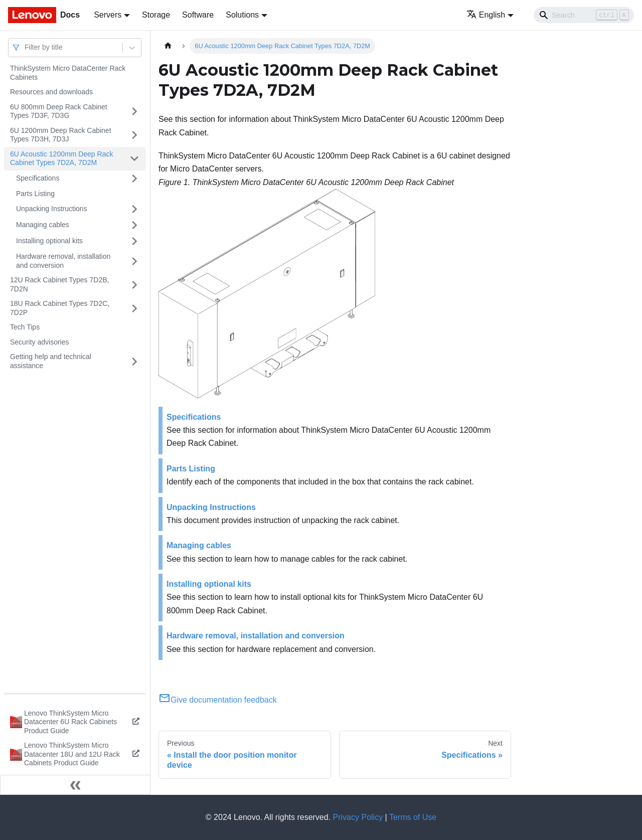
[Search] (584, 15)
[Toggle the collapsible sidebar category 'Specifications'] (134, 179)
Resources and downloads (51, 92)
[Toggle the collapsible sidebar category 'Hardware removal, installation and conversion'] (134, 261)
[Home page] (168, 46)
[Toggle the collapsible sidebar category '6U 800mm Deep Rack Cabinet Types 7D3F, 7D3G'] (134, 112)
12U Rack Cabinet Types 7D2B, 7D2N (59, 284)
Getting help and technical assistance (51, 361)
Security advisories (40, 342)
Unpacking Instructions (52, 209)
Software (198, 15)
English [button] (486, 15)
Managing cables (43, 225)
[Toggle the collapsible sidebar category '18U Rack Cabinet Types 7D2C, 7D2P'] (134, 308)
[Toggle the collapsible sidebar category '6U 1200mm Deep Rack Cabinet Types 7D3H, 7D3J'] (134, 135)
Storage (156, 15)
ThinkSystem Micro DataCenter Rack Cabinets (68, 73)
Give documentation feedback (218, 700)
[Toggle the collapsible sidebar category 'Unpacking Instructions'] (134, 209)
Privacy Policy (358, 817)
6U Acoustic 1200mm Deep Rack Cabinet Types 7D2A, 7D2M (61, 158)
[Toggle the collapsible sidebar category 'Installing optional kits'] (134, 241)
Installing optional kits (49, 241)
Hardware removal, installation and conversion (63, 261)
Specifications (38, 178)
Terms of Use (413, 817)
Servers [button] (108, 15)
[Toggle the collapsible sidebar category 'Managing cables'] (134, 225)
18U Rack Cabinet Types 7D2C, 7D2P (60, 308)
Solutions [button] (242, 15)
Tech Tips (25, 327)
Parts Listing (35, 194)
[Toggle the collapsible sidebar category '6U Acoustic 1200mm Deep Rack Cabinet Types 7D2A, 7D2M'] (134, 159)
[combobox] (26, 47)
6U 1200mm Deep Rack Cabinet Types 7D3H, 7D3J (61, 135)
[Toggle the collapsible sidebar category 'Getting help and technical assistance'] (134, 361)
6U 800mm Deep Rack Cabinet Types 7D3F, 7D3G (59, 111)
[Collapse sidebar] (75, 785)
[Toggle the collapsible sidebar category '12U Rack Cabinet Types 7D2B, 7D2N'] (134, 285)
